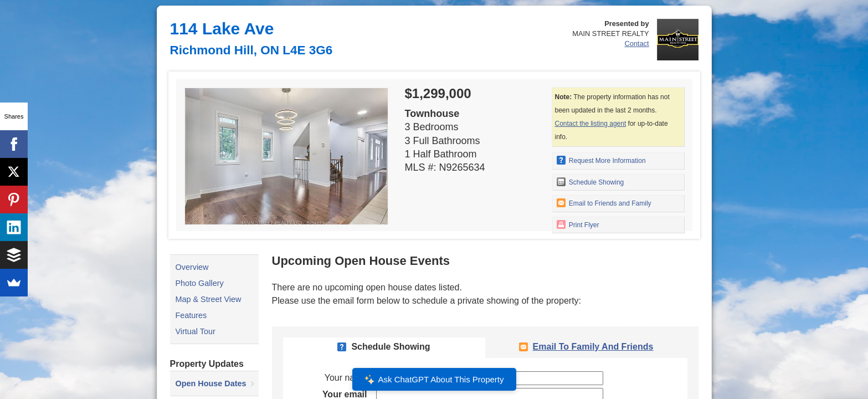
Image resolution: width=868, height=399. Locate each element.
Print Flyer (578, 224)
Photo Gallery (200, 283)
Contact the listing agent (591, 124)
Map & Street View (209, 299)
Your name (346, 378)
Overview (192, 267)
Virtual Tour (196, 331)
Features (191, 315)
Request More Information (601, 160)
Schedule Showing (590, 182)
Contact (636, 44)
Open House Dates (211, 383)
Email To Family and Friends (593, 347)
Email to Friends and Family (604, 203)
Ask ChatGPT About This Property (434, 380)
